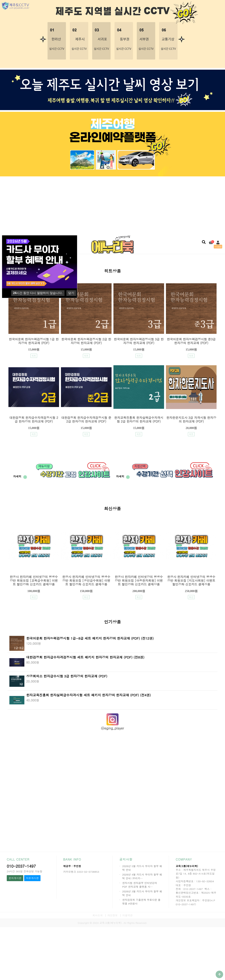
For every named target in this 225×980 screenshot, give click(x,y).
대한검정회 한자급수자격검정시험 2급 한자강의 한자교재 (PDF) (34, 420)
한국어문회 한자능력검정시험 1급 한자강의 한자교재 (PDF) (34, 341)
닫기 (71, 293)
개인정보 (112, 915)
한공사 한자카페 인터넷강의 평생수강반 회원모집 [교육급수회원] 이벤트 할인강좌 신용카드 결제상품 (34, 581)
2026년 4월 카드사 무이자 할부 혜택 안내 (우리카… (142, 876)
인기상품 (112, 622)
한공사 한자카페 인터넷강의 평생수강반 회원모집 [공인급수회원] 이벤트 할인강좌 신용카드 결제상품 (86, 581)
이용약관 (127, 915)
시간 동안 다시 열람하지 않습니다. (38, 293)
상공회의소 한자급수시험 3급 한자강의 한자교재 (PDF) (67, 676)
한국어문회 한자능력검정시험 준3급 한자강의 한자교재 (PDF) (191, 341)
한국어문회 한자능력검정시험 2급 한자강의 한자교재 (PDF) (86, 341)
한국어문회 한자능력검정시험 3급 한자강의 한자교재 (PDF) (139, 341)
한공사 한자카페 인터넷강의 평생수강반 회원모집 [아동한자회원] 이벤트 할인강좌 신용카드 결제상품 (139, 581)
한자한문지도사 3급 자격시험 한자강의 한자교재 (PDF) (191, 420)
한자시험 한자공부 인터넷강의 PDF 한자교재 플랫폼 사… (140, 885)
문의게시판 (15, 878)
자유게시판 (32, 878)
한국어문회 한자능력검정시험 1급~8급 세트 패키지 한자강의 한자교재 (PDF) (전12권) (90, 638)
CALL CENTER (18, 859)
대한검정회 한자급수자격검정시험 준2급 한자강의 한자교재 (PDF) (86, 420)
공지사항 (126, 859)
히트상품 (112, 271)
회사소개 (97, 915)
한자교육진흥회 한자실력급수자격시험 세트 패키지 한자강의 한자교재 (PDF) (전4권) (89, 695)
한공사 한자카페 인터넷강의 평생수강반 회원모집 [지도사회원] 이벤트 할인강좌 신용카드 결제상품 (191, 581)
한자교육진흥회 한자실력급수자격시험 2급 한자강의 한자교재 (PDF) (139, 420)
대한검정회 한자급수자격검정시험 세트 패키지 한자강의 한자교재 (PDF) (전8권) (85, 657)
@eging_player (113, 728)
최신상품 (112, 509)
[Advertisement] (112, 205)
